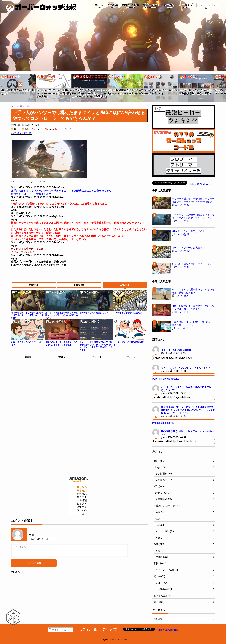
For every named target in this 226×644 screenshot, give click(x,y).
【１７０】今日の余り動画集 (176, 350)
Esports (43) (159, 525)
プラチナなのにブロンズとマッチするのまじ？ (186, 368)
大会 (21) (160, 538)
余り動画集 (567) (164, 480)
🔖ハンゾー (38, 129)
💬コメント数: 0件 (21, 133)
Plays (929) (160, 467)
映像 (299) (160, 519)
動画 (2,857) (160, 461)
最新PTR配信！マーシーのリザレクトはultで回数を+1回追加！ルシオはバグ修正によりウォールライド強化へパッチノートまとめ (188, 410)
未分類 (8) (159, 602)
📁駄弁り (16, 129)
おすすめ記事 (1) (162, 596)
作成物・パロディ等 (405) (167, 506)
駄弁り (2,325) (162, 493)
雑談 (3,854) (160, 486)
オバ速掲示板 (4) (164, 589)
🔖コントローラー (64, 129)
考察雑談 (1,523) (164, 499)
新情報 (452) (160, 563)
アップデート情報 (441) (167, 570)
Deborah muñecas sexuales (166, 379)
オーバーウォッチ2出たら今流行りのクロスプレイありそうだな (187, 389)
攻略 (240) (159, 544)
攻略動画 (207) (163, 557)
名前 (32, 535)
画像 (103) (160, 512)
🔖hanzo (49, 129)
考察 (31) (160, 551)
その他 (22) (159, 576)
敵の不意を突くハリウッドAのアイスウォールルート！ (187, 433)
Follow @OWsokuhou (200, 184)
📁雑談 (26, 129)
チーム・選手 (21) (165, 531)
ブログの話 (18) (163, 583)
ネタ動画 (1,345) (164, 474)
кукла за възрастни (163, 423)
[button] (2, 87)
